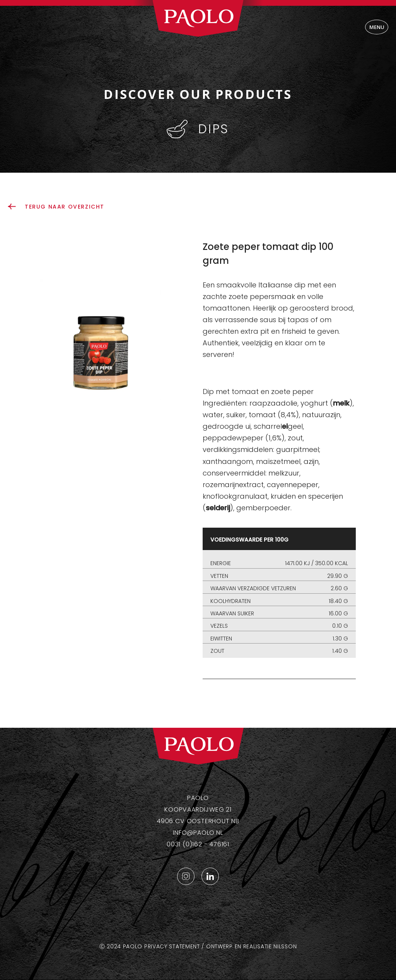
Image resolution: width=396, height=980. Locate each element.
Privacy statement (172, 946)
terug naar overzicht (65, 207)
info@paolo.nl (198, 833)
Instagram (186, 876)
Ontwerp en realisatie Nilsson (251, 946)
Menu (377, 27)
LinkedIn (210, 876)
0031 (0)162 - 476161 (198, 844)
